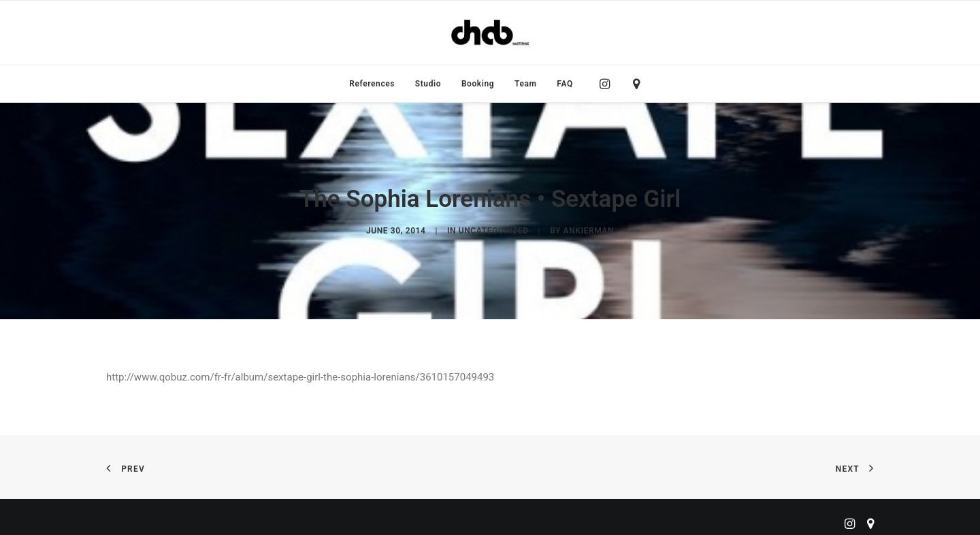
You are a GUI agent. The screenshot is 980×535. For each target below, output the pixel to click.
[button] (608, 84)
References (372, 84)
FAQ (565, 84)
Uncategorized (494, 227)
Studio (428, 84)
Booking (478, 84)
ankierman (589, 227)
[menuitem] (372, 84)
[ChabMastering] (490, 33)
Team (526, 84)
